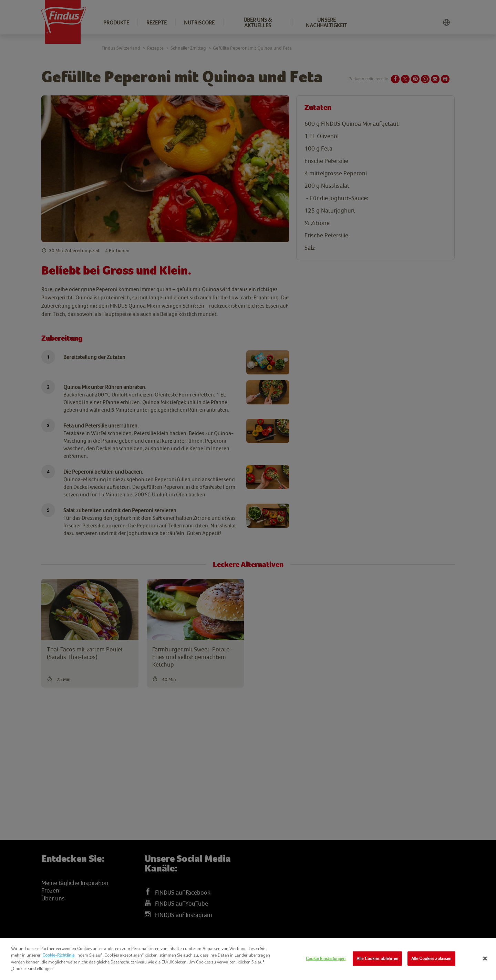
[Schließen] (485, 959)
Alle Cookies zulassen (431, 958)
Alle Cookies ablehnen (377, 958)
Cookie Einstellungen (326, 958)
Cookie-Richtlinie (58, 955)
